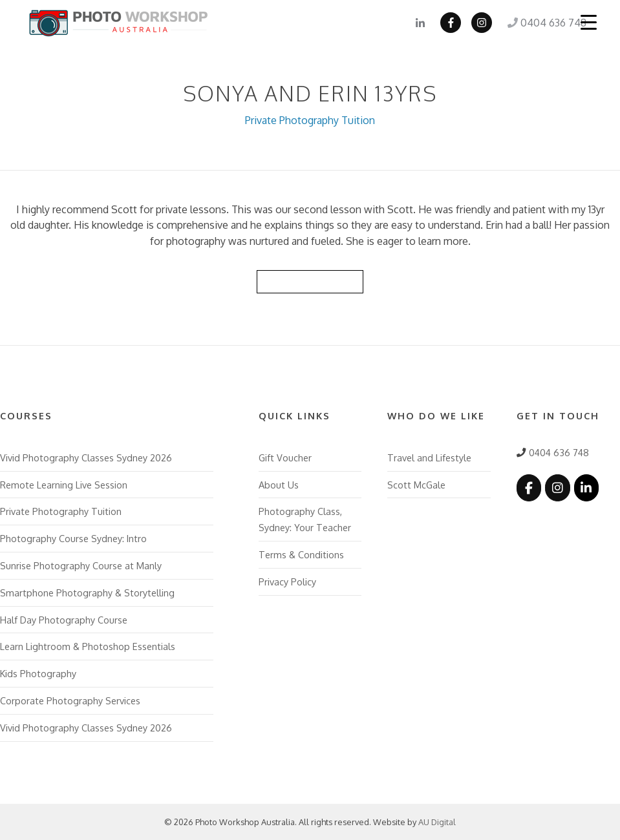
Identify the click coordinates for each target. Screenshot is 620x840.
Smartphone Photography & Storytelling (87, 593)
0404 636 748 (547, 23)
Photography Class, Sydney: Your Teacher (305, 519)
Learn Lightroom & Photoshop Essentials (88, 646)
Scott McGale (416, 485)
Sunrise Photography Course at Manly (81, 565)
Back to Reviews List (310, 281)
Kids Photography (38, 673)
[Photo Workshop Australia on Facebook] (529, 488)
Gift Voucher (285, 457)
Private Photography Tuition (310, 120)
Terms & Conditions (301, 554)
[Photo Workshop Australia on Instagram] (557, 488)
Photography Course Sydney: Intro (73, 538)
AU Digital (437, 822)
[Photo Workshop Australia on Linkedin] (586, 488)
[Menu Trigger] (588, 22)
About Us (279, 485)
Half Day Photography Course (64, 620)
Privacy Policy (287, 582)
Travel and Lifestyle (429, 457)
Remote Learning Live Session (64, 485)
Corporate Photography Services (70, 700)
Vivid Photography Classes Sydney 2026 (86, 457)
